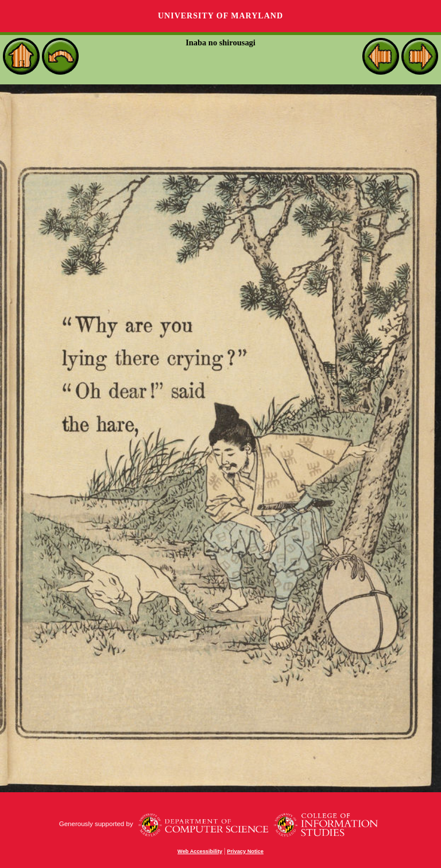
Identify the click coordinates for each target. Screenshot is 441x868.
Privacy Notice (245, 851)
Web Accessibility (200, 851)
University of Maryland (220, 16)
